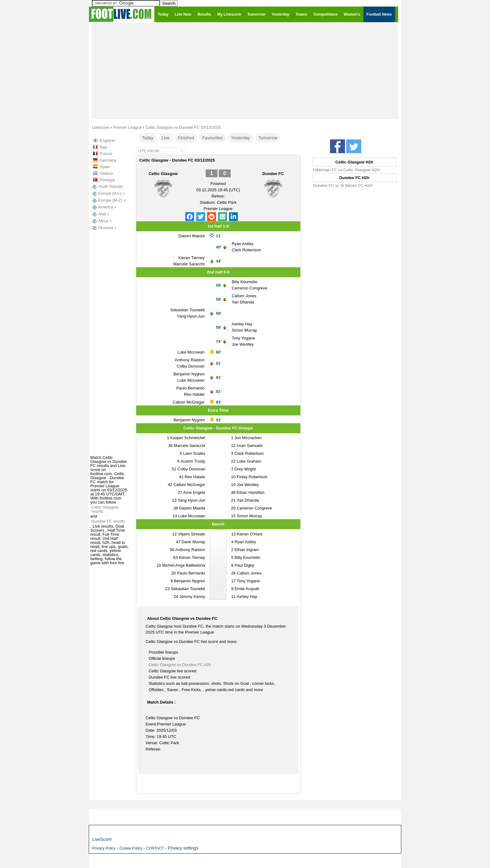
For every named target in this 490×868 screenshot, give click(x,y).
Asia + (100, 214)
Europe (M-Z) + (109, 200)
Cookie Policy (131, 848)
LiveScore (102, 839)
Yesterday (241, 138)
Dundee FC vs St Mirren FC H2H (343, 186)
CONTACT (155, 848)
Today (148, 138)
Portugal (107, 180)
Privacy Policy (104, 848)
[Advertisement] (245, 71)
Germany (108, 160)
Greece (106, 173)
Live (166, 138)
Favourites (212, 138)
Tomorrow (268, 138)
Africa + (102, 221)
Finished (186, 138)
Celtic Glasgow (163, 174)
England (107, 140)
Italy (103, 147)
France (106, 154)
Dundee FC (273, 174)
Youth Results (107, 187)
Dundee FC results (108, 521)
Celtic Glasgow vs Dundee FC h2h (180, 665)
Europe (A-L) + (108, 193)
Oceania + (104, 228)
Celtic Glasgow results (105, 509)
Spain (105, 167)
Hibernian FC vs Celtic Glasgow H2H (346, 170)
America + (104, 207)
